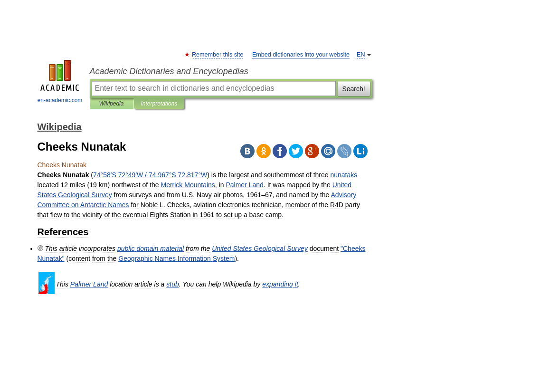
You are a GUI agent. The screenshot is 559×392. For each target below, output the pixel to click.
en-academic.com (60, 82)
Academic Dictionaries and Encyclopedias (169, 71)
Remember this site (218, 55)
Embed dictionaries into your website (301, 55)
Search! (353, 89)
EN (361, 55)
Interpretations (159, 104)
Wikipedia (112, 104)
